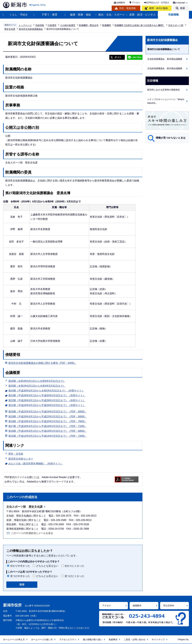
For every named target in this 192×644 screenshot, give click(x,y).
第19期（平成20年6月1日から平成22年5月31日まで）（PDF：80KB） (47, 417)
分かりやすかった (20, 566)
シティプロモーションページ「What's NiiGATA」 (166, 101)
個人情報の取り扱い (93, 639)
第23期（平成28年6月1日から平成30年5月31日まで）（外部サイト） (47, 395)
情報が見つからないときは (171, 138)
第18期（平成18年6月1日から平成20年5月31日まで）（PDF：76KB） (47, 421)
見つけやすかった (20, 576)
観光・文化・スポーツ (111, 15)
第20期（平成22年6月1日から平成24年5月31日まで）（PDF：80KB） (47, 412)
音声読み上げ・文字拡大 (158, 3)
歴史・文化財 (16, 454)
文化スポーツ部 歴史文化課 (24, 507)
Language (181, 3)
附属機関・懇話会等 (89, 25)
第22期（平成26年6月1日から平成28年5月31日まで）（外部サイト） (47, 400)
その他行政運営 (68, 25)
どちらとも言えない (47, 566)
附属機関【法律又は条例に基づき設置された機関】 (140, 25)
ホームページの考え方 (14, 639)
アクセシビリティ (68, 639)
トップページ (25, 25)
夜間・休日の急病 (158, 8)
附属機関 (107, 25)
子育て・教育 (50, 15)
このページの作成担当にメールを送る (32, 533)
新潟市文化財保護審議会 (31, 29)
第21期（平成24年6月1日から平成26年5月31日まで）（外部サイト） (47, 405)
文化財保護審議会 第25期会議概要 (165, 68)
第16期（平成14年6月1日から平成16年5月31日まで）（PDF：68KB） (47, 431)
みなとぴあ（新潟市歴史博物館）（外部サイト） (36, 463)
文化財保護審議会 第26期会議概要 (165, 59)
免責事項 (113, 639)
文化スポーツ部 (176, 25)
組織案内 (121, 3)
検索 (183, 8)
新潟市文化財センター (21, 459)
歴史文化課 (10, 29)
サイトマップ (158, 639)
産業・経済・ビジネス (142, 15)
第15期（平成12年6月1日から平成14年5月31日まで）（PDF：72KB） (47, 436)
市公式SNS (169, 606)
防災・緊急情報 (128, 8)
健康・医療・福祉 (81, 15)
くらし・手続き (19, 15)
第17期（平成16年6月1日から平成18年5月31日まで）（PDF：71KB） (47, 426)
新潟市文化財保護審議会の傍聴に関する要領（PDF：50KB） (42, 363)
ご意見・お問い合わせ (135, 639)
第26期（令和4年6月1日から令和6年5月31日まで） (37, 381)
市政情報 (173, 15)
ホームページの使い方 (42, 639)
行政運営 (52, 25)
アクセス (136, 3)
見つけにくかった (74, 576)
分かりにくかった (74, 566)
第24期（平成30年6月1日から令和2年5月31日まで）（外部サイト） (46, 390)
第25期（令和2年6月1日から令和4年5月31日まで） (37, 386)
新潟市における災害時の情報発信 (164, 90)
